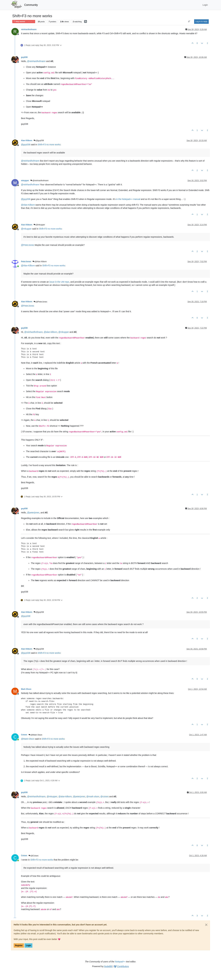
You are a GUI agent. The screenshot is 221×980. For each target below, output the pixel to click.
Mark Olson (26, 689)
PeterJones (26, 262)
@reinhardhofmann (39, 181)
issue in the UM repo (59, 282)
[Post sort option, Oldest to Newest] (189, 21)
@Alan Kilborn (40, 262)
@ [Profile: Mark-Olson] (28, 739)
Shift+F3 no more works (49, 145)
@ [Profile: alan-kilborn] (51, 332)
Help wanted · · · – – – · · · (24, 22)
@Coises (33, 856)
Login (28, 945)
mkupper (25, 181)
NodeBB (108, 966)
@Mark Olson (35, 735)
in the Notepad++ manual (128, 199)
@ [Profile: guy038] (26, 145)
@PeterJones (40, 302)
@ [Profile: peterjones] (33, 513)
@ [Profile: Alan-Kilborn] (28, 205)
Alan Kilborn (27, 141)
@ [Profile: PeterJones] (28, 245)
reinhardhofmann (29, 29)
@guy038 (39, 141)
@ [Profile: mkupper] (26, 229)
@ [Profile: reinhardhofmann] (36, 61)
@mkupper (39, 225)
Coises (24, 735)
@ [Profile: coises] (105, 797)
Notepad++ (120, 962)
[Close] (206, 925)
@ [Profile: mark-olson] (93, 797)
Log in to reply (201, 21)
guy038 (24, 57)
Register (19, 945)
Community (31, 5)
